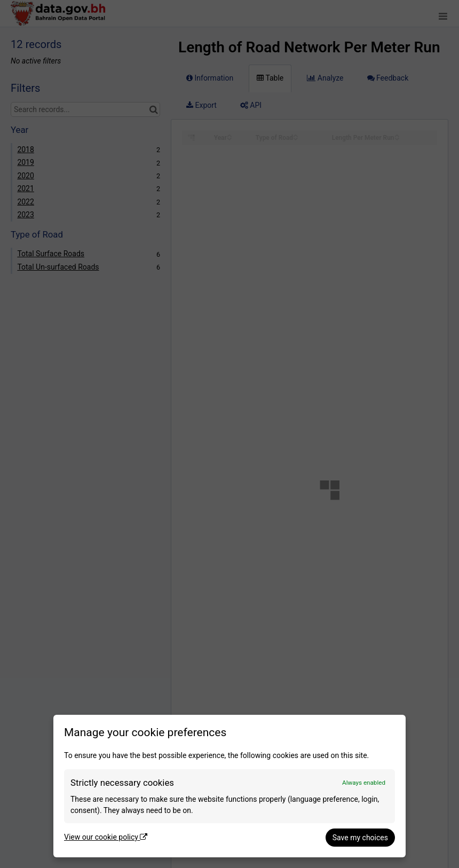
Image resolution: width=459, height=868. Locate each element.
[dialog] (230, 786)
